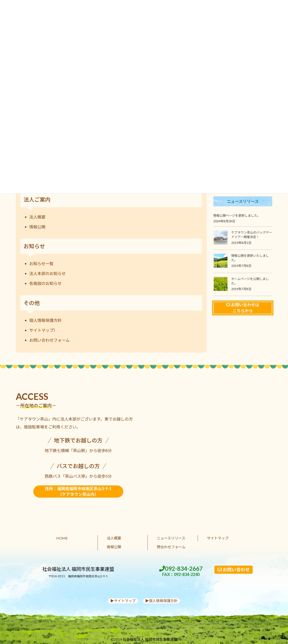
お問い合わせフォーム (49, 340)
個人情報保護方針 (45, 320)
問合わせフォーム (171, 547)
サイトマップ (218, 538)
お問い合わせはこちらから (243, 308)
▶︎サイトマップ (123, 601)
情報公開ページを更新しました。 (237, 215)
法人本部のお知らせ (47, 273)
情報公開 (37, 227)
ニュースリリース (171, 538)
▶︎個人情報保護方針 (162, 601)
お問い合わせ (234, 569)
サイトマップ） (43, 330)
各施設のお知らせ (45, 283)
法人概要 (37, 217)
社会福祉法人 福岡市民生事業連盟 (78, 569)
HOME (62, 538)
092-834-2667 (181, 571)
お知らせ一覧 (41, 264)
